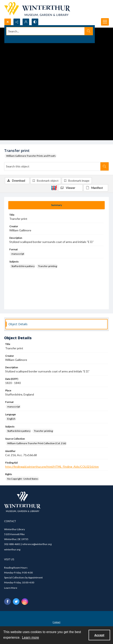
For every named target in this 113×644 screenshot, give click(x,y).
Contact (56, 622)
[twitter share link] (16, 602)
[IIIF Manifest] (96, 188)
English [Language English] (11, 419)
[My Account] (26, 22)
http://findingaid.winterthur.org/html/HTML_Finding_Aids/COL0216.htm (52, 467)
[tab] (56, 205)
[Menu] (105, 22)
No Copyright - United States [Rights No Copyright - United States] (23, 479)
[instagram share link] (25, 602)
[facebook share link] (7, 602)
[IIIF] (54, 188)
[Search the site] (46, 31)
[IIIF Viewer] (70, 188)
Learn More (11, 588)
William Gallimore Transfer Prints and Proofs (31, 156)
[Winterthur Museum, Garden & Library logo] (37, 9)
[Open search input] (8, 22)
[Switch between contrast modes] (35, 22)
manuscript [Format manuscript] (18, 254)
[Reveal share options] (17, 22)
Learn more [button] (30, 638)
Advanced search (16, 38)
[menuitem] (56, 622)
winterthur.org (12, 549)
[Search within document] (105, 166)
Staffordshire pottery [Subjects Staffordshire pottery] (23, 266)
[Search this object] (52, 166)
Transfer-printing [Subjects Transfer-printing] (47, 266)
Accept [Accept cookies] (99, 635)
